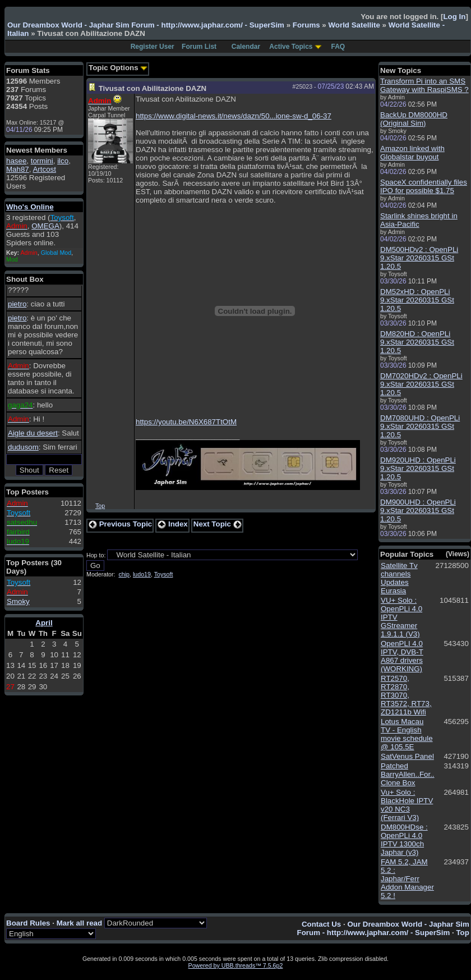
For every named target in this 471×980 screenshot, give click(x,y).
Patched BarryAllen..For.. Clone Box (408, 774)
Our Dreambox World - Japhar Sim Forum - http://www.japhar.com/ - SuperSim (146, 25)
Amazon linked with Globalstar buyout (412, 153)
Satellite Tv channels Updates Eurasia (399, 578)
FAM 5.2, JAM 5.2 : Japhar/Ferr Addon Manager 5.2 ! (407, 879)
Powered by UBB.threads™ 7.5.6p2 (236, 965)
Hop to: (96, 555)
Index (173, 524)
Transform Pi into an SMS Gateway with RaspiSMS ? (424, 85)
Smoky (18, 601)
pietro (17, 304)
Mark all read (80, 923)
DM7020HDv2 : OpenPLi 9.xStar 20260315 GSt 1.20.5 (421, 384)
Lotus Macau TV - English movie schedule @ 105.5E (407, 734)
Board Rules (28, 923)
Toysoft (164, 574)
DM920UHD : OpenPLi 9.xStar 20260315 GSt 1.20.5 (418, 468)
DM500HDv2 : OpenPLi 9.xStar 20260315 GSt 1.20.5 (419, 258)
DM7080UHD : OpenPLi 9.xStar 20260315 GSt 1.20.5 (420, 426)
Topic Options (118, 68)
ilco (63, 161)
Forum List (199, 47)
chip (124, 574)
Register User (153, 47)
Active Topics (291, 47)
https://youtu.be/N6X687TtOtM (186, 422)
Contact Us (321, 924)
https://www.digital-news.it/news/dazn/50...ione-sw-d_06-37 (234, 116)
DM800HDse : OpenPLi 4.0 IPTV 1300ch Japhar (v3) (404, 840)
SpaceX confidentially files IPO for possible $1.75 (424, 186)
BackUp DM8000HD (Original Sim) (414, 119)
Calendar (246, 47)
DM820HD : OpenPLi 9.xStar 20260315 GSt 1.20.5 (417, 342)
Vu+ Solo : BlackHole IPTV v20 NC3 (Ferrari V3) (407, 805)
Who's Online (30, 207)
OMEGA (45, 226)
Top (100, 506)
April (44, 623)
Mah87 (18, 169)
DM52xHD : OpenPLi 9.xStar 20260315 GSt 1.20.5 (417, 300)
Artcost (44, 169)
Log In (454, 17)
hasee (16, 161)
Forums (306, 25)
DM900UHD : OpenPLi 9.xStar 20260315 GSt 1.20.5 (418, 510)
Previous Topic (120, 524)
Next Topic (218, 524)
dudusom (23, 447)
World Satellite (354, 25)
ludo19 (142, 574)
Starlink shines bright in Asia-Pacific (419, 220)
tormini (42, 161)
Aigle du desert (33, 433)
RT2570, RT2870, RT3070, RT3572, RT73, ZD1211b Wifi (406, 695)
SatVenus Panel (407, 756)
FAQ (338, 47)
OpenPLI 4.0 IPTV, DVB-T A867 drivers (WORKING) (402, 656)
